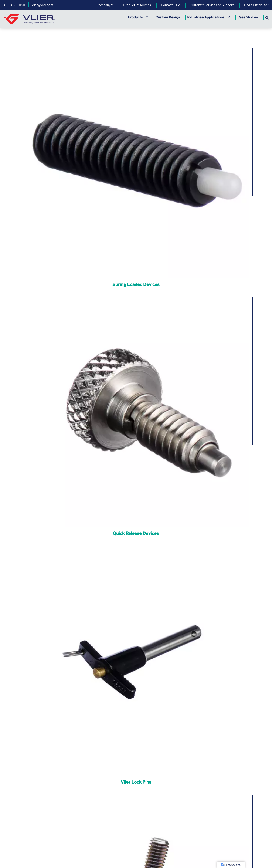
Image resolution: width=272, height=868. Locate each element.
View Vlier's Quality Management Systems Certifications (136, 819)
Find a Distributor (256, 5)
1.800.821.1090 (161, 811)
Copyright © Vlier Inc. (77, 849)
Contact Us (170, 5)
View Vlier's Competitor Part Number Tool (136, 824)
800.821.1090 (15, 5)
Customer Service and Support (212, 5)
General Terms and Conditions (117, 800)
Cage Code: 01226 (198, 849)
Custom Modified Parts (221, 458)
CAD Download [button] (33, 388)
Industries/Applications (209, 17)
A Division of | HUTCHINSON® (157, 849)
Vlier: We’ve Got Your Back (171, 745)
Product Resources (137, 5)
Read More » (189, 754)
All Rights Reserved (115, 849)
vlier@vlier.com (42, 5)
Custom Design (168, 17)
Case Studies (248, 17)
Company (105, 5)
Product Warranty (9, 800)
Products (138, 17)
